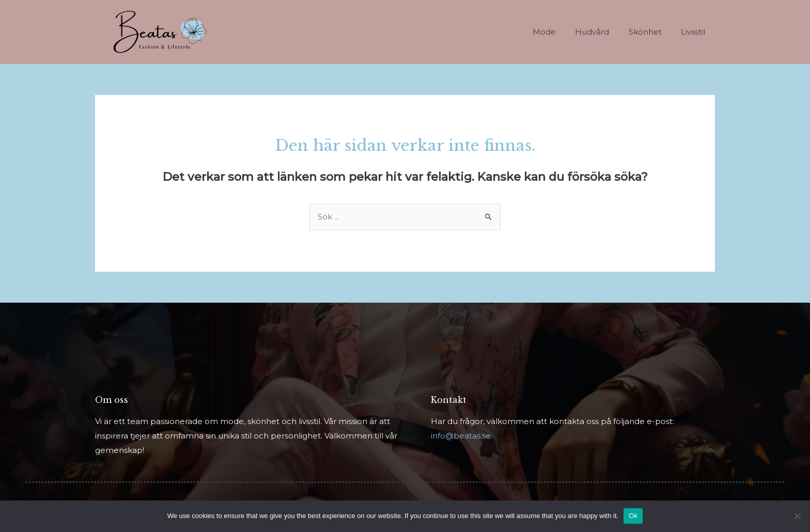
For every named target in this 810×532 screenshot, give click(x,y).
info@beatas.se (461, 436)
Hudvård (602, 32)
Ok (633, 516)
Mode (558, 32)
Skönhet (651, 32)
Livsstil (695, 32)
